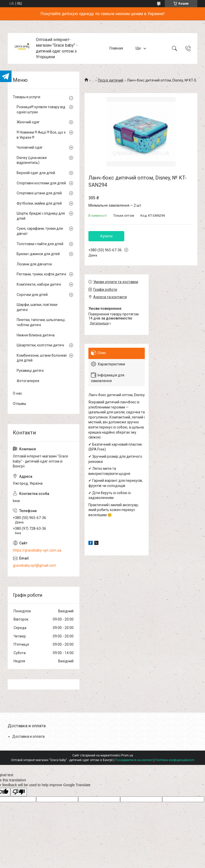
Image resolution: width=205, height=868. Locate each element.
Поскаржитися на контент (134, 760)
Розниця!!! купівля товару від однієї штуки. (41, 109)
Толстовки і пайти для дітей (40, 244)
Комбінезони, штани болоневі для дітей (42, 358)
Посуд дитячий (111, 80)
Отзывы (19, 404)
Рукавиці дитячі (30, 371)
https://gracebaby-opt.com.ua (37, 550)
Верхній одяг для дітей (36, 173)
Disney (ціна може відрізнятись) (32, 160)
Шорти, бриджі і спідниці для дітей (41, 216)
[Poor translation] (19, 792)
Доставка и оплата (28, 736)
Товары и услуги (27, 97)
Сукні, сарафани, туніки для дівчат (40, 231)
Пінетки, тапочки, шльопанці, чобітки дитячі (41, 322)
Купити (106, 236)
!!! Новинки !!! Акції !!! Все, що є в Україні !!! (41, 135)
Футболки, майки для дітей (39, 203)
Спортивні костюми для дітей (41, 183)
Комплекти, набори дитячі (39, 284)
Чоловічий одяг (30, 147)
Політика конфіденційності (175, 760)
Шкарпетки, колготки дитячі (40, 345)
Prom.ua (127, 755)
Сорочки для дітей (32, 295)
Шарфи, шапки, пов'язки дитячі (37, 307)
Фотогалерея (28, 381)
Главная (116, 48)
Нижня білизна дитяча (36, 335)
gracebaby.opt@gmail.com (34, 565)
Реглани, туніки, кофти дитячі (41, 274)
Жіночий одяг (28, 122)
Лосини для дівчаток (34, 264)
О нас (17, 393)
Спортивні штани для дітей (39, 193)
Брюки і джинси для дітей (38, 254)
